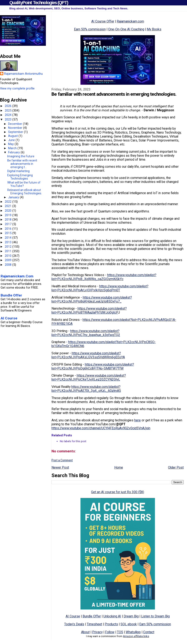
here (137, 420)
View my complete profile (17, 88)
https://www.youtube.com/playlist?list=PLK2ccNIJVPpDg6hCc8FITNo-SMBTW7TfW (93, 366)
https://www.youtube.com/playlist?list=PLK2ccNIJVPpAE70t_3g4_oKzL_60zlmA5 (86, 389)
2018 (9, 220)
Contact (149, 632)
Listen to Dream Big (155, 616)
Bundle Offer (92, 616)
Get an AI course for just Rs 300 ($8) (118, 492)
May (11, 144)
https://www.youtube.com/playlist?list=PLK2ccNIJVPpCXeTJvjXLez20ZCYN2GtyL (89, 377)
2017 (9, 224)
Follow (110, 632)
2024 (9, 115)
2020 (9, 211)
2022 (9, 202)
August (13, 136)
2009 (9, 260)
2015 (9, 233)
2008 (9, 265)
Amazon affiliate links (136, 636)
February (14, 152)
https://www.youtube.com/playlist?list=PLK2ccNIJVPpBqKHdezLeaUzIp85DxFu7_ (92, 299)
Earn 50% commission (90, 29)
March (13, 148)
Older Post (176, 467)
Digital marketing (18, 171)
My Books (154, 29)
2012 (9, 247)
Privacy (97, 632)
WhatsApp (133, 632)
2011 (9, 251)
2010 (9, 256)
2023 (9, 119)
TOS (120, 632)
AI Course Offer (103, 21)
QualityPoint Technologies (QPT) (39, 3)
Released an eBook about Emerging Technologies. (25, 192)
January (14, 197)
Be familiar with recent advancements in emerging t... (22, 164)
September (16, 132)
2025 (9, 110)
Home (119, 467)
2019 (9, 215)
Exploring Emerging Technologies (20, 177)
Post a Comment (62, 460)
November (16, 128)
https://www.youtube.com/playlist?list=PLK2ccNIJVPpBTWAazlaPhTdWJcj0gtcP (89, 310)
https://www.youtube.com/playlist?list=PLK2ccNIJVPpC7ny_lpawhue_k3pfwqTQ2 (86, 333)
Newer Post (60, 467)
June (12, 140)
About (85, 632)
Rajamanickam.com (130, 21)
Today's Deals (74, 624)
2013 (9, 242)
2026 (9, 106)
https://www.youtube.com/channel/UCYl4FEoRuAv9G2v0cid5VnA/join (101, 428)
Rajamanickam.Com (17, 276)
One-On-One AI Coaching (126, 29)
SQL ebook (129, 624)
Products (111, 624)
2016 (9, 229)
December (16, 124)
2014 (9, 238)
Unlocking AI (112, 616)
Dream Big (131, 616)
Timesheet (94, 624)
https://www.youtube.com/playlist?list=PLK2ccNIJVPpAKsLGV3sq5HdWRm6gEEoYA (88, 355)
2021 (9, 206)
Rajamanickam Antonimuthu (23, 74)
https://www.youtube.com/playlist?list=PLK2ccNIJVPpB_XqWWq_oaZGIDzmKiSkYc (104, 277)
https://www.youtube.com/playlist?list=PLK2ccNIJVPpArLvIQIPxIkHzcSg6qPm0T (100, 288)
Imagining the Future (21, 156)
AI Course (73, 616)
